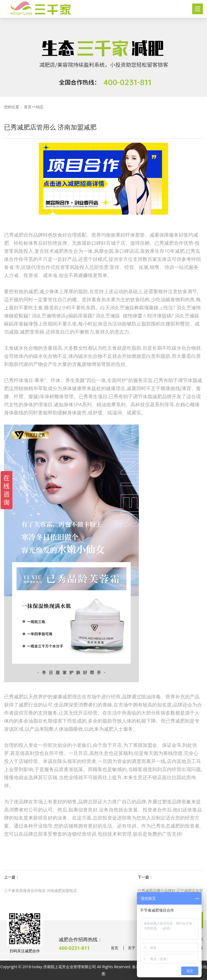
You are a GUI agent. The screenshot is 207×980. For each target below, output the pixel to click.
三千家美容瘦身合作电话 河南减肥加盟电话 (40, 890)
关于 (132, 948)
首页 (28, 107)
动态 (40, 107)
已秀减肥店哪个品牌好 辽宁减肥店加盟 (170, 890)
